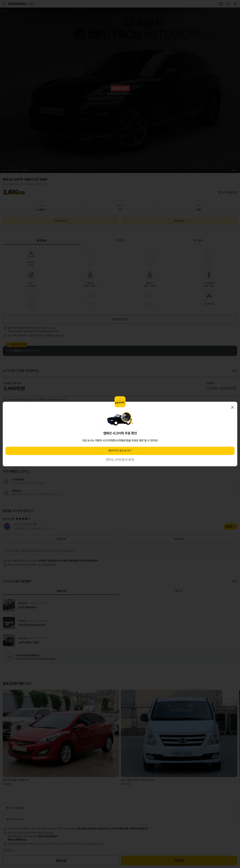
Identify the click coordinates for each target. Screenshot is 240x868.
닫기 (232, 407)
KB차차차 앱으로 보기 (120, 451)
